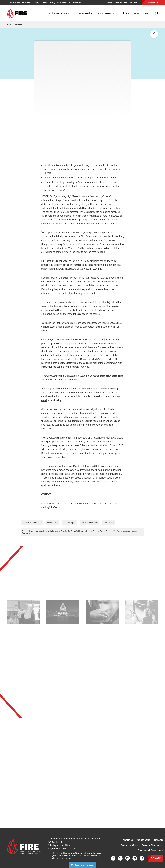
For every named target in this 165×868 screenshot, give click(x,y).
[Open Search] (156, 13)
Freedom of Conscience (32, 523)
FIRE (97, 466)
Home (9, 25)
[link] (18, 13)
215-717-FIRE (69, 849)
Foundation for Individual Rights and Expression (79, 839)
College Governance (90, 523)
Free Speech (109, 523)
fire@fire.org (54, 849)
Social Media (52, 523)
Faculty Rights (69, 523)
